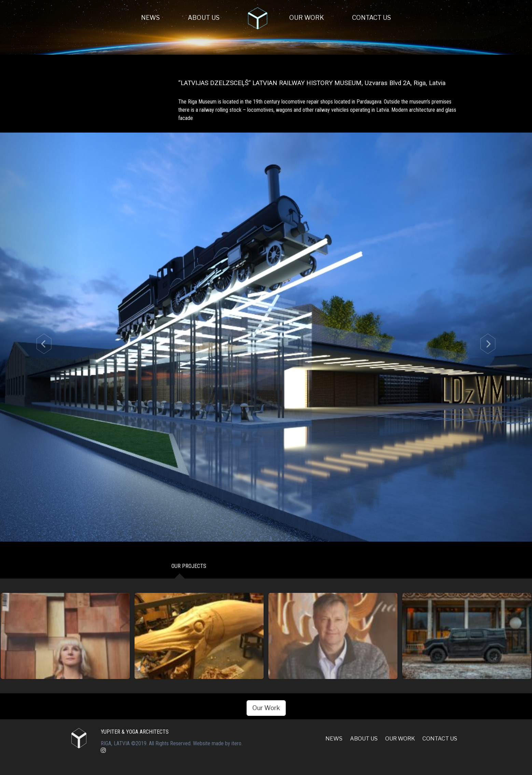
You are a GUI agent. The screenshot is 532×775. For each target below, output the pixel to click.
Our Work (307, 18)
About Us (204, 18)
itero (236, 743)
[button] (40, 337)
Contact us (372, 18)
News (150, 18)
